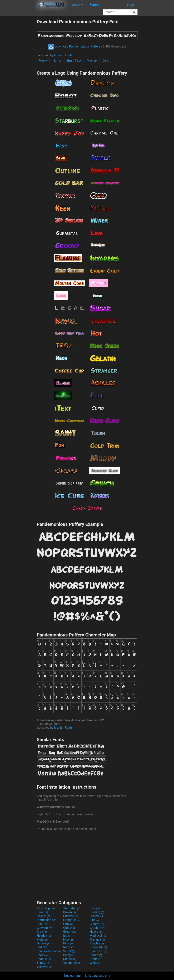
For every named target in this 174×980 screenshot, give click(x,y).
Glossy (97, 924)
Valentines (72, 963)
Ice (67, 936)
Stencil (70, 959)
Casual (43, 916)
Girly (68, 924)
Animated (72, 908)
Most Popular (46, 908)
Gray (42, 932)
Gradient (97, 928)
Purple (97, 943)
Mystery (92, 60)
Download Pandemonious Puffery (74, 46)
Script (69, 951)
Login (131, 5)
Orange (97, 940)
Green (70, 932)
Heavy (97, 932)
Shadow (98, 951)
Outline (44, 943)
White (96, 963)
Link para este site (98, 976)
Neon (69, 940)
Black (96, 908)
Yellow (44, 967)
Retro (69, 947)
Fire (94, 920)
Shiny (69, 955)
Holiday (44, 936)
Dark (106, 60)
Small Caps (74, 60)
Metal (43, 940)
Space (96, 955)
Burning (97, 912)
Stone (96, 959)
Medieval (99, 936)
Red (42, 947)
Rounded (98, 947)
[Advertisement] (18, 77)
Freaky (43, 60)
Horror (57, 60)
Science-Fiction (49, 951)
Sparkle (44, 959)
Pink (69, 943)
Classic (97, 916)
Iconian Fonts (63, 55)
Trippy (43, 963)
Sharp (43, 955)
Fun (42, 924)
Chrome (71, 916)
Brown (69, 912)
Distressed (47, 920)
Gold (69, 928)
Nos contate (72, 976)
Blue (42, 912)
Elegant (71, 920)
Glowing (45, 928)
